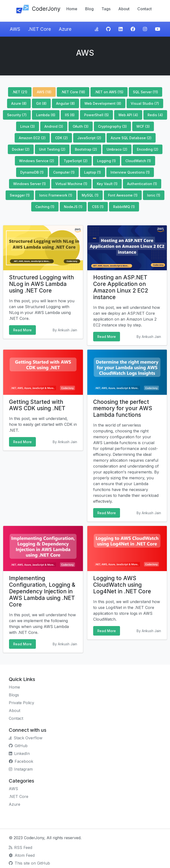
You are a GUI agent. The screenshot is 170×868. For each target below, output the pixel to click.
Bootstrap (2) (86, 149)
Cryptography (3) (112, 126)
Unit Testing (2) (52, 149)
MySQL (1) (90, 195)
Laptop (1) (93, 172)
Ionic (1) (154, 195)
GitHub (18, 746)
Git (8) (41, 103)
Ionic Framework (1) (56, 195)
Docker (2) (21, 149)
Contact (145, 9)
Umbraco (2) (117, 149)
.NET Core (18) (73, 92)
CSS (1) (98, 207)
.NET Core (40, 29)
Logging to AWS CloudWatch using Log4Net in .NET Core (122, 585)
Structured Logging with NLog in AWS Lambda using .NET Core (41, 284)
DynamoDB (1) (32, 172)
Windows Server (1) (30, 184)
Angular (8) (65, 103)
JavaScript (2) (89, 138)
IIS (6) (70, 115)
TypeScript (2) (76, 161)
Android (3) (54, 126)
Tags (106, 9)
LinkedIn (19, 753)
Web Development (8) (103, 103)
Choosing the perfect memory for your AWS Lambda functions (123, 408)
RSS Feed (20, 847)
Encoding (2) (148, 149)
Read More (22, 330)
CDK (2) (61, 138)
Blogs (14, 695)
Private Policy (21, 703)
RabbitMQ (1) (124, 207)
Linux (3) (28, 126)
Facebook (21, 761)
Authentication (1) (142, 184)
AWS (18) (44, 92)
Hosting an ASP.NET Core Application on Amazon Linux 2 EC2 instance (121, 287)
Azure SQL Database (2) (131, 138)
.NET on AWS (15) (109, 92)
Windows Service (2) (37, 161)
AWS (15, 29)
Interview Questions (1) (130, 172)
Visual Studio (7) (145, 103)
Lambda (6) (46, 115)
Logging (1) (106, 161)
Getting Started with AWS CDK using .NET (37, 405)
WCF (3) (143, 126)
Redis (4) (155, 115)
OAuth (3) (81, 126)
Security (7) (17, 115)
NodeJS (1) (73, 207)
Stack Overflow (26, 738)
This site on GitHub (29, 863)
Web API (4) (128, 115)
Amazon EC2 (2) (32, 138)
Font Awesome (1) (123, 195)
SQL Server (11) (145, 92)
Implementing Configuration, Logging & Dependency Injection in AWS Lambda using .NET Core (42, 591)
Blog (89, 9)
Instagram (21, 769)
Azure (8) (19, 103)
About (124, 9)
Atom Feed (22, 855)
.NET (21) (20, 92)
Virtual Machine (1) (71, 184)
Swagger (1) (20, 195)
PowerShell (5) (96, 115)
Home (72, 9)
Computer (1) (64, 172)
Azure (65, 29)
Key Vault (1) (107, 184)
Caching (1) (45, 207)
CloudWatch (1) (138, 161)
